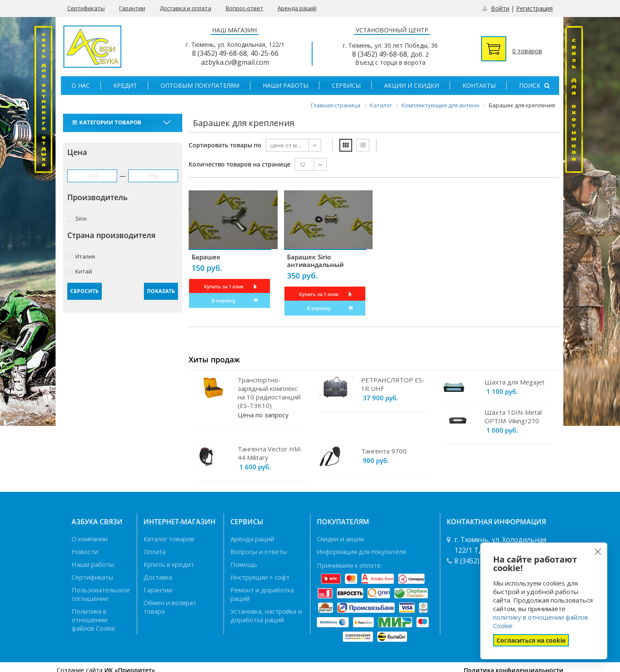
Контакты (479, 85)
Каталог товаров (169, 539)
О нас (81, 85)
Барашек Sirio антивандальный (315, 261)
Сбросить (85, 291)
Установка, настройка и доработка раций (266, 615)
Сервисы (346, 85)
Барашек (206, 257)
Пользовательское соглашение (101, 594)
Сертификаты (86, 8)
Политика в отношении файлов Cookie (93, 620)
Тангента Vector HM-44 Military (270, 453)
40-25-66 (264, 53)
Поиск (534, 85)
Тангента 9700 (384, 451)
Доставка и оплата (185, 8)
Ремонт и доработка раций (262, 594)
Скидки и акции (340, 539)
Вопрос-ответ (244, 8)
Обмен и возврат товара (170, 607)
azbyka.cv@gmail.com (235, 62)
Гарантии (132, 8)
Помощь (244, 564)
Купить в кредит (169, 564)
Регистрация (534, 8)
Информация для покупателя (361, 551)
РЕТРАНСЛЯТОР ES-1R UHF (393, 384)
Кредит (125, 85)
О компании (90, 539)
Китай (80, 271)
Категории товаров (108, 122)
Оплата (155, 551)
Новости (85, 551)
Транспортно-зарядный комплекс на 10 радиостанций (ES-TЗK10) (269, 393)
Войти (500, 8)
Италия (81, 256)
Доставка (158, 577)
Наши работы (286, 85)
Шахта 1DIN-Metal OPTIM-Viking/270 (513, 416)
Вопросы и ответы (259, 551)
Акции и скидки (412, 85)
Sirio (77, 218)
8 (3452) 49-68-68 (220, 53)
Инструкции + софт (260, 577)
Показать (161, 291)
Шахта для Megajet (515, 382)
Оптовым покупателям (200, 85)
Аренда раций (297, 8)
